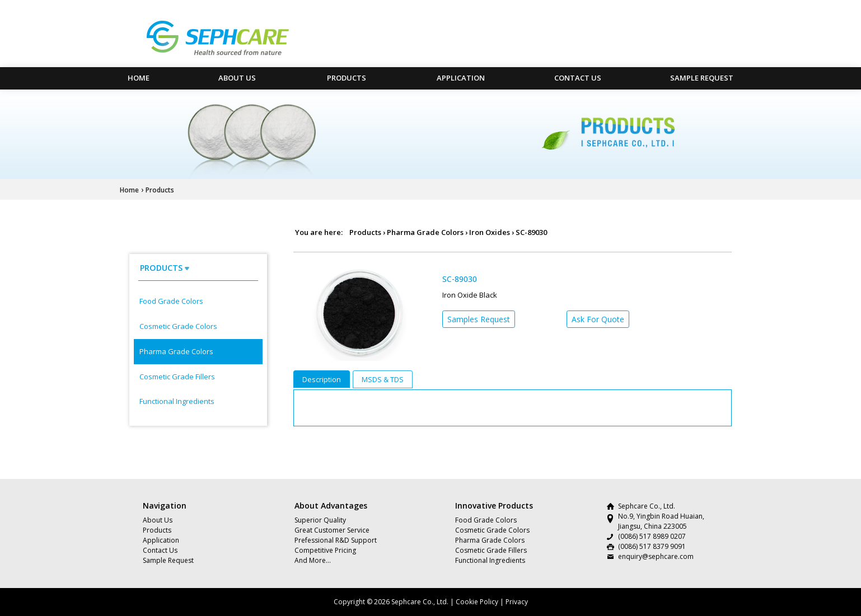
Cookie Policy (477, 602)
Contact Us (578, 78)
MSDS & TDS (383, 379)
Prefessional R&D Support (336, 540)
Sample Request (702, 78)
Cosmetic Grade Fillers (177, 377)
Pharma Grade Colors (176, 351)
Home (129, 190)
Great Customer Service (332, 530)
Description (322, 379)
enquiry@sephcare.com (656, 556)
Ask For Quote (598, 319)
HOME (139, 78)
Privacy (517, 602)
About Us (237, 78)
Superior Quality (320, 520)
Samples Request (479, 319)
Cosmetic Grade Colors (178, 326)
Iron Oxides (490, 232)
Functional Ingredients (177, 401)
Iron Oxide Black (470, 295)
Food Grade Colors (171, 301)
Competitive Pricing (325, 550)
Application (461, 78)
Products (347, 78)
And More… (313, 560)
